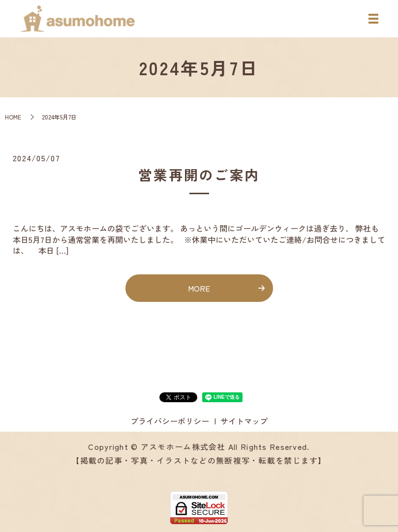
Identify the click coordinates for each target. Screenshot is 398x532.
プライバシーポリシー (170, 421)
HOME (13, 117)
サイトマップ (244, 421)
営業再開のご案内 (199, 175)
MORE (199, 288)
